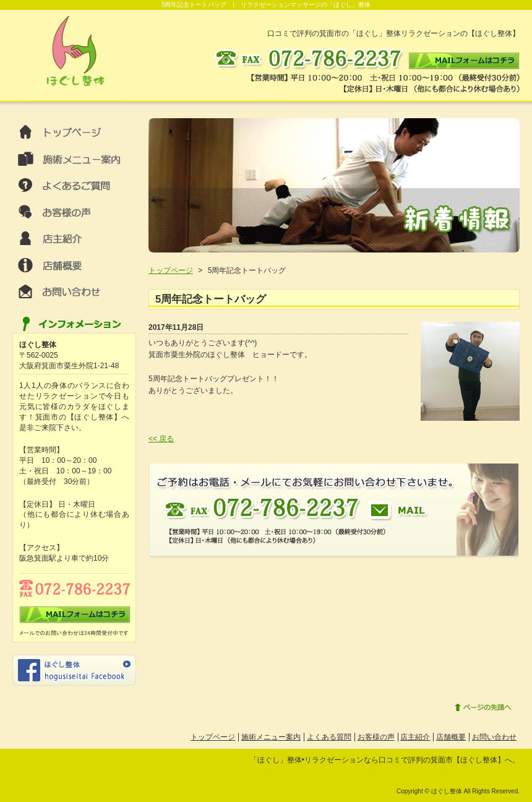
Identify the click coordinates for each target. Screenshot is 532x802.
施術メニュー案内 (271, 737)
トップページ (171, 270)
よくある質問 (329, 737)
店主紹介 (415, 737)
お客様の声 (376, 737)
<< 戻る (161, 439)
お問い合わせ (494, 737)
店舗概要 (451, 737)
